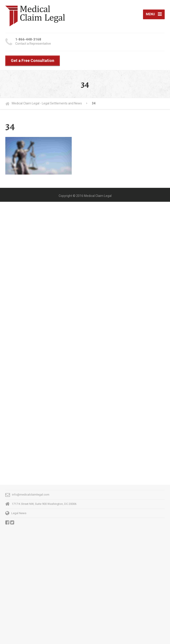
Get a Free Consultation (33, 61)
